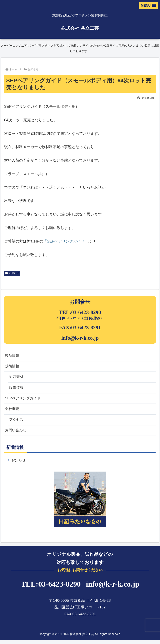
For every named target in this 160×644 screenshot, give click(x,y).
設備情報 (17, 389)
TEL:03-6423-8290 (80, 312)
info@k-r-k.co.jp (80, 338)
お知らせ (12, 273)
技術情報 (12, 367)
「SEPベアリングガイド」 (66, 241)
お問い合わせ (16, 433)
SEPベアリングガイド (24, 400)
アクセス (17, 422)
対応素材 (17, 378)
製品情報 (12, 356)
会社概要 (12, 411)
